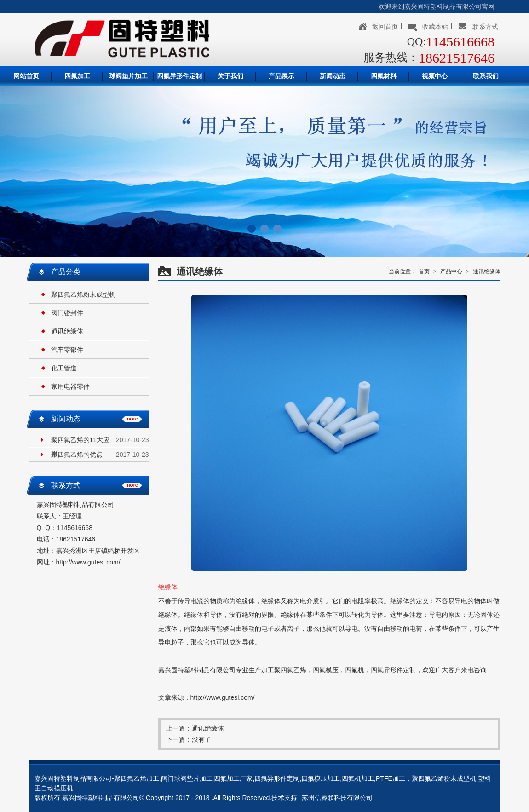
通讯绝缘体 (67, 331)
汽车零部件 (67, 350)
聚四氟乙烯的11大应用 (80, 441)
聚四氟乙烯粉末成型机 (83, 294)
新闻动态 (333, 76)
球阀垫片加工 (128, 76)
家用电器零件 (70, 386)
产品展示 (282, 76)
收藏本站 (435, 27)
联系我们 (486, 76)
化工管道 (64, 368)
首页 (424, 271)
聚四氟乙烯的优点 (77, 455)
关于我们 (230, 76)
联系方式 (485, 27)
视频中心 (435, 76)
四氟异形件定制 (179, 76)
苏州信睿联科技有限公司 (337, 798)
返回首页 (385, 27)
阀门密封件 (67, 313)
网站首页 (26, 76)
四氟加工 (77, 76)
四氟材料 (384, 76)
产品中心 (451, 271)
